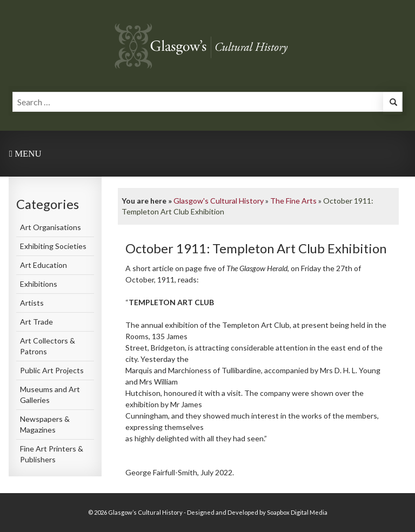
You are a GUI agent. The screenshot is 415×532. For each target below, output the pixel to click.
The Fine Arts (293, 201)
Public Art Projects (52, 370)
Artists (32, 303)
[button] (392, 103)
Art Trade (36, 322)
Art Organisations (51, 227)
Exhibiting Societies (53, 246)
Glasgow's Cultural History (219, 201)
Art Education (43, 265)
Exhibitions (39, 284)
